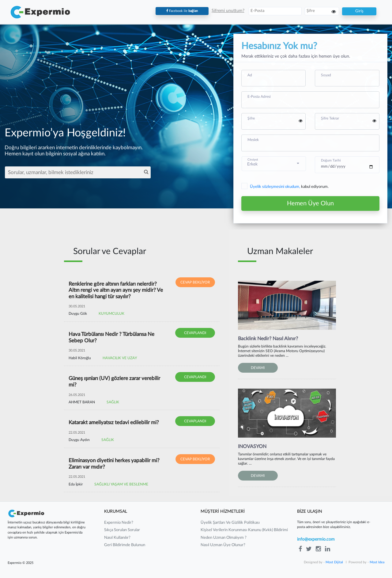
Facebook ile (182, 11)
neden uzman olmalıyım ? (224, 538)
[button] (274, 164)
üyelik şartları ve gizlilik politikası (230, 523)
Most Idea (377, 562)
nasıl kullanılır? (117, 538)
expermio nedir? (119, 523)
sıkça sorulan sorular (122, 530)
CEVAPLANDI (195, 333)
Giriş (359, 11)
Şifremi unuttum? (228, 11)
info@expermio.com (316, 539)
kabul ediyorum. (285, 187)
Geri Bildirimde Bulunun (125, 545)
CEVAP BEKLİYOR (195, 282)
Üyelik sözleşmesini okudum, (275, 187)
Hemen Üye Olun (310, 203)
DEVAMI (258, 368)
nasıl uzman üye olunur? (223, 545)
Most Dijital (334, 562)
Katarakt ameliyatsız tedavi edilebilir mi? (114, 422)
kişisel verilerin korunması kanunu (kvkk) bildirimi (244, 530)
